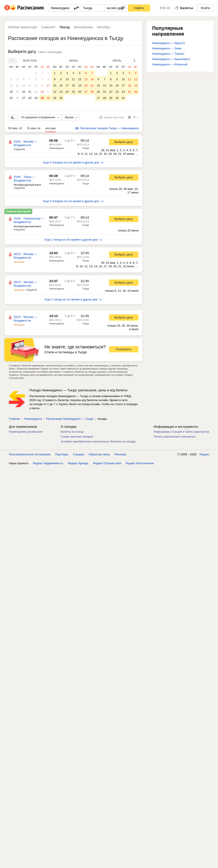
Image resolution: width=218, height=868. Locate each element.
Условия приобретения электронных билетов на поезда (98, 441)
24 (48, 92)
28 (30, 98)
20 (24, 92)
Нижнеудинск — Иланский (170, 64)
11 (11, 85)
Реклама (120, 454)
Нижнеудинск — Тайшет (168, 54)
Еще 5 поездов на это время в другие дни (74, 162)
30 (42, 98)
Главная (14, 419)
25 (11, 98)
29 (36, 98)
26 (17, 98)
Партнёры (62, 454)
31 (48, 98)
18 (11, 92)
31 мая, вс (34, 128)
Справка (79, 454)
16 (42, 85)
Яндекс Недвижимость (48, 463)
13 (24, 85)
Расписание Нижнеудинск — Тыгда (70, 419)
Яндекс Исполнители (140, 463)
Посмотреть (124, 349)
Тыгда (85, 148)
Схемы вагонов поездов (77, 437)
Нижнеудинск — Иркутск (169, 43)
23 (42, 92)
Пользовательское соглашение (30, 454)
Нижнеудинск (57, 148)
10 (48, 79)
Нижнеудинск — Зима (167, 48)
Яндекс (204, 454)
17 (48, 85)
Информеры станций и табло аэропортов (181, 432)
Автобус (104, 27)
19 (17, 92)
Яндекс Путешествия (107, 463)
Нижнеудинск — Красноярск (171, 59)
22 (36, 92)
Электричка (83, 27)
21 (30, 92)
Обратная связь (99, 454)
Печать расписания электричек (175, 437)
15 (36, 85)
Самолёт (48, 27)
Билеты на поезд (72, 432)
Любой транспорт (23, 27)
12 (17, 85)
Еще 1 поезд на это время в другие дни (74, 240)
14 (30, 85)
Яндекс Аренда (78, 463)
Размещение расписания (26, 432)
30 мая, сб (15, 128)
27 (24, 98)
